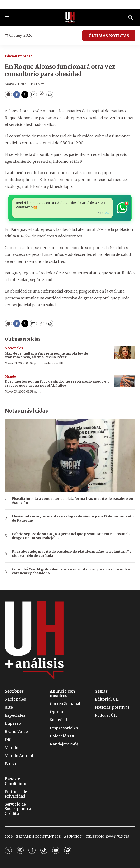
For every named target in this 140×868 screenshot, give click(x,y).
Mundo (10, 377)
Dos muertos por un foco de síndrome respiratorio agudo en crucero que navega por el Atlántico (57, 384)
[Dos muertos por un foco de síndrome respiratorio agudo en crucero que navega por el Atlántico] (125, 381)
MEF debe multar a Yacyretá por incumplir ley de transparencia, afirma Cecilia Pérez (46, 355)
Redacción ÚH (53, 363)
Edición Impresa (19, 56)
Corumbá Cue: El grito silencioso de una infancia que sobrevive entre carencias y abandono (71, 571)
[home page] (70, 18)
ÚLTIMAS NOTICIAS (109, 36)
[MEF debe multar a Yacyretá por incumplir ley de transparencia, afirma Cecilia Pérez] (125, 353)
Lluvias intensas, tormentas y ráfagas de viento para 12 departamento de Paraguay (73, 518)
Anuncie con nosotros (62, 693)
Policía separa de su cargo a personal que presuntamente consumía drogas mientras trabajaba (71, 536)
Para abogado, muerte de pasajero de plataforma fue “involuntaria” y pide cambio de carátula (72, 554)
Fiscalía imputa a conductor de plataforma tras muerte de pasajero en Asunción (72, 501)
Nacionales (14, 348)
